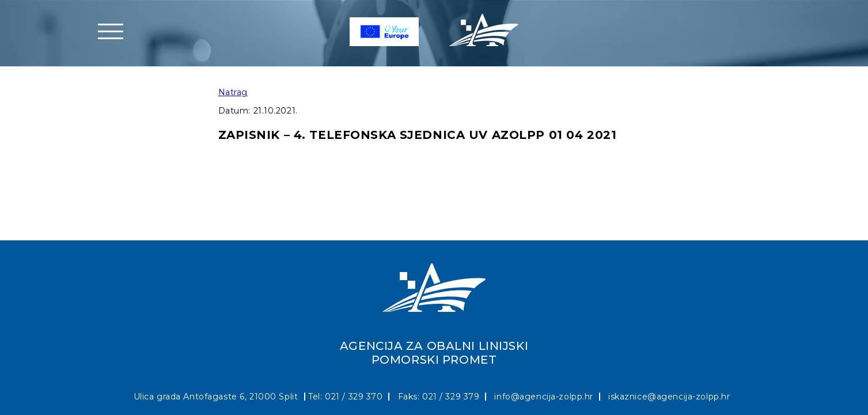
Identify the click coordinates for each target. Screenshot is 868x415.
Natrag (233, 92)
